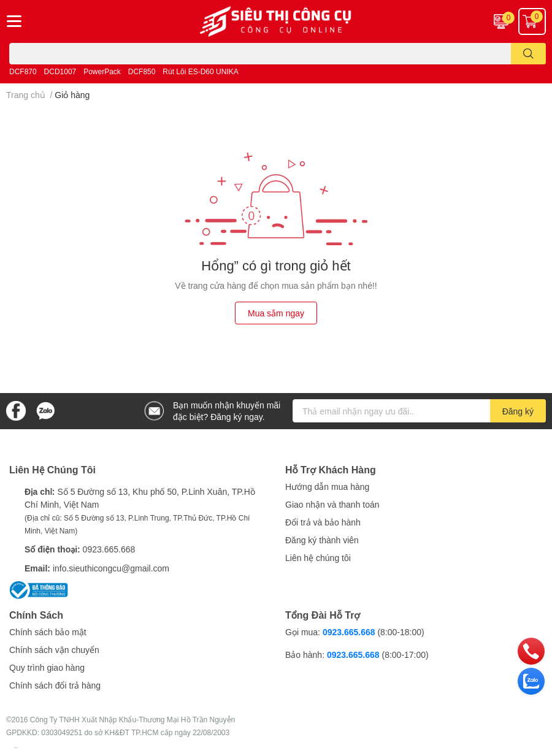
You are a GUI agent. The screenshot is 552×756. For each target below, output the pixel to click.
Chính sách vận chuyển (54, 650)
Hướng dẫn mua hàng (327, 487)
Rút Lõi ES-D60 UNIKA (200, 71)
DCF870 (23, 71)
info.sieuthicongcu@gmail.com (111, 568)
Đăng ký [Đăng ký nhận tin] (518, 411)
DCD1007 (60, 71)
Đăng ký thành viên (322, 540)
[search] (528, 54)
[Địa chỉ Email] (419, 411)
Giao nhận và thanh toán (332, 504)
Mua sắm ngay (276, 313)
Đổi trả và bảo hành (323, 522)
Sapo (16, 747)
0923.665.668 (109, 549)
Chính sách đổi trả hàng (55, 685)
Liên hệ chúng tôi (318, 558)
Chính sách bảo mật (48, 632)
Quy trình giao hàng (47, 667)
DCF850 (142, 71)
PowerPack (102, 71)
